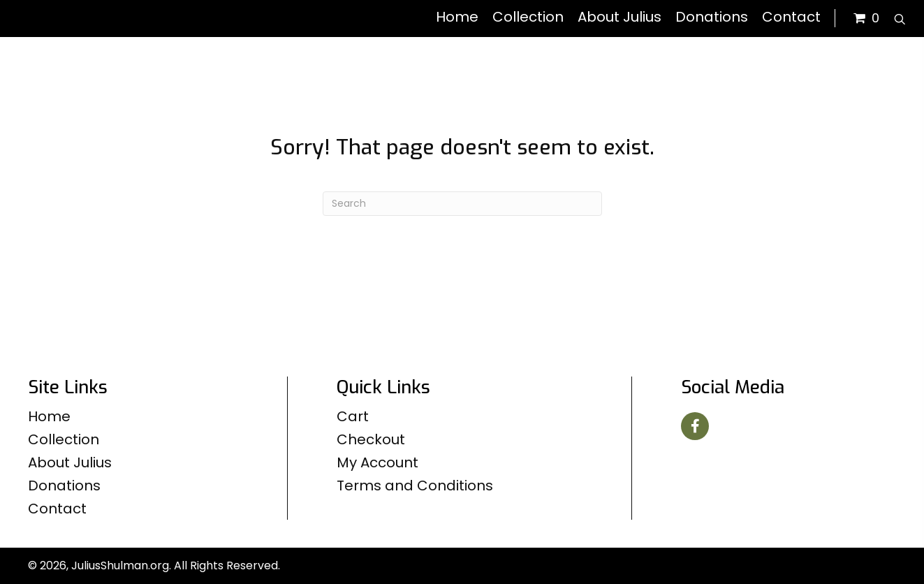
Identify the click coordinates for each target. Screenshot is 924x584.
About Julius (70, 462)
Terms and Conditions (415, 486)
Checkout (371, 439)
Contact (57, 509)
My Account (377, 462)
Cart (353, 416)
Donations (64, 486)
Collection (64, 439)
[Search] (462, 204)
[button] (695, 426)
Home (49, 416)
